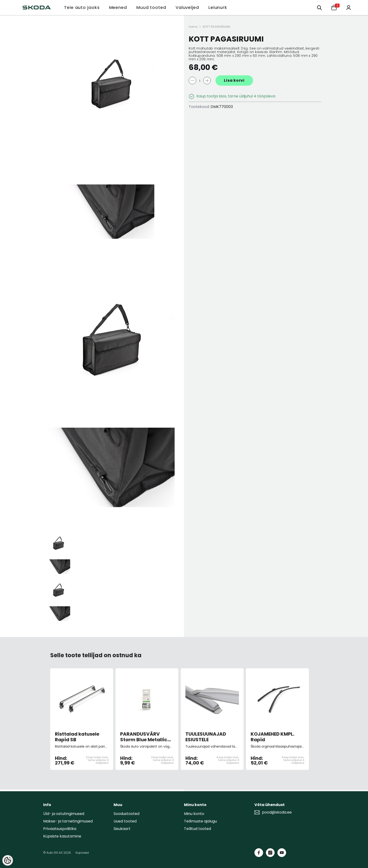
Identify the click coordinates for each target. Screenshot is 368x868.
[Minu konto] (349, 7)
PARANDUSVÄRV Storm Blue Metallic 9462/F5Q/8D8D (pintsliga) (144, 737)
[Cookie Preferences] (8, 860)
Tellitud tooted (197, 829)
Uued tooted (125, 821)
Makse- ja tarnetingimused (68, 821)
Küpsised (82, 853)
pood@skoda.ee (277, 812)
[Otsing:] (319, 7)
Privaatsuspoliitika (60, 829)
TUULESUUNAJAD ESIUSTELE (206, 737)
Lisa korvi (234, 80)
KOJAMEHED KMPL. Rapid (272, 737)
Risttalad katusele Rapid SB (77, 737)
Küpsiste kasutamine (62, 836)
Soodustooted (126, 814)
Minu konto (194, 814)
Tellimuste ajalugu (200, 821)
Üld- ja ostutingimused (64, 814)
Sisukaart (122, 829)
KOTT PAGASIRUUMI (217, 27)
